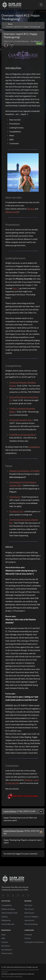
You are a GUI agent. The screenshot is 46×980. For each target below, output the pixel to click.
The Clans (28, 905)
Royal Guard (29, 913)
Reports (39, 43)
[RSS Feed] (28, 895)
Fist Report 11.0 (16, 511)
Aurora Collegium (31, 917)
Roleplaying (6, 920)
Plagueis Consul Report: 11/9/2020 (24, 471)
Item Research (7, 950)
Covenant (28, 935)
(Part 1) (16, 288)
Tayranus (31, 209)
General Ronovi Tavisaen (14, 831)
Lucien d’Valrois (10, 811)
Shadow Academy (8, 909)
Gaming (4, 917)
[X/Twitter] (23, 895)
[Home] (4, 24)
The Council (29, 909)
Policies (28, 938)
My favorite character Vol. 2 (21, 420)
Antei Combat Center (10, 913)
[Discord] (3, 895)
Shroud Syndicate (31, 924)
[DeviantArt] (8, 895)
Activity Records (8, 924)
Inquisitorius (29, 920)
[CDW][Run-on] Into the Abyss (22, 435)
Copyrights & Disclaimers (34, 942)
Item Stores (6, 946)
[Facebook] (13, 895)
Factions (5, 942)
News (4, 935)
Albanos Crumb (12, 212)
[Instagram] (18, 895)
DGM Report (15, 497)
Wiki (3, 938)
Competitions (34, 447)
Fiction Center (7, 953)
